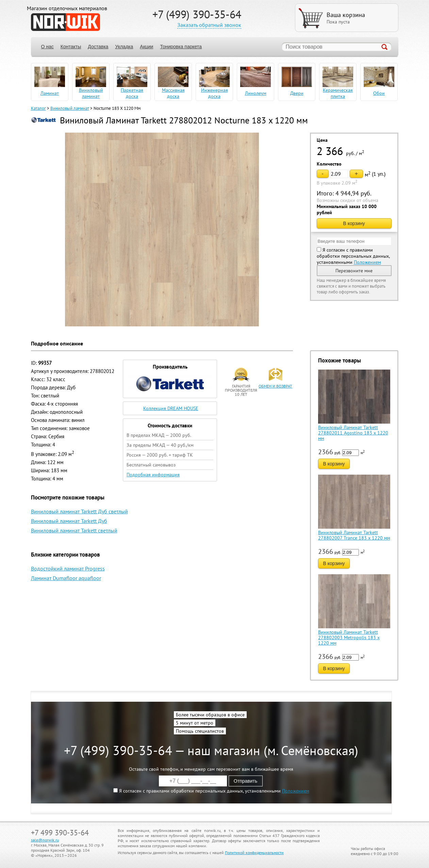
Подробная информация (153, 475)
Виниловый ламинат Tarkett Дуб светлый (79, 511)
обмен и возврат (275, 386)
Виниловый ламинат (70, 108)
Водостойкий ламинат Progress (68, 568)
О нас (47, 47)
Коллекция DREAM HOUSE (171, 408)
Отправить (245, 781)
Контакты (71, 47)
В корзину (354, 223)
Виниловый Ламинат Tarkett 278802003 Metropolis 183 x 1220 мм (349, 637)
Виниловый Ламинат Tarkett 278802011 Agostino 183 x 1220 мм (353, 433)
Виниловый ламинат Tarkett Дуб (69, 521)
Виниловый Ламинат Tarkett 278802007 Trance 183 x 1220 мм (354, 535)
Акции (146, 47)
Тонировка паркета (181, 47)
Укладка (124, 47)
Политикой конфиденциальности (254, 853)
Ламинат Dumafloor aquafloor (66, 578)
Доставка (98, 47)
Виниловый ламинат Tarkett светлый (74, 530)
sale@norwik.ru (45, 840)
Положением (367, 262)
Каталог (38, 108)
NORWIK (65, 22)
